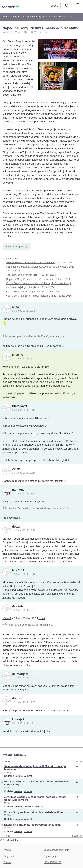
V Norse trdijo (32, 118)
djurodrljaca (21, 674)
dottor (16, 527)
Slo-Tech (8, 41)
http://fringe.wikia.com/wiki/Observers (24, 426)
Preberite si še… (11, 259)
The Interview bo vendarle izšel (23, 275)
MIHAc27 (18, 570)
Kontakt (7, 862)
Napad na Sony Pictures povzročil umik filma (30, 279)
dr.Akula (18, 606)
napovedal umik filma (15, 72)
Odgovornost (10, 856)
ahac (16, 307)
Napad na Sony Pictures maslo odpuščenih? (40, 28)
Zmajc (16, 469)
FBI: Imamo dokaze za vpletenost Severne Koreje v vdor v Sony (40, 267)
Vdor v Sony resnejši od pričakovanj (25, 292)
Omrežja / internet (33, 807)
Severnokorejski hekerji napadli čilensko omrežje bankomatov (35, 768)
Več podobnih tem (10, 840)
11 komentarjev (14, 246)
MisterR (18, 355)
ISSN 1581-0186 (53, 862)
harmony (18, 490)
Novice (18, 776)
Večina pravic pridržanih (56, 850)
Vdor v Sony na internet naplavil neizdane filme (31, 296)
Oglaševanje (50, 856)
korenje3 (18, 719)
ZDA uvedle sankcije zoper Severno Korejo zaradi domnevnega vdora (35, 798)
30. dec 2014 (21, 32)
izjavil (40, 502)
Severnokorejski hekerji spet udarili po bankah (30, 262)
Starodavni (20, 406)
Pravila (7, 850)
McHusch (9, 772)
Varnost (43, 32)
